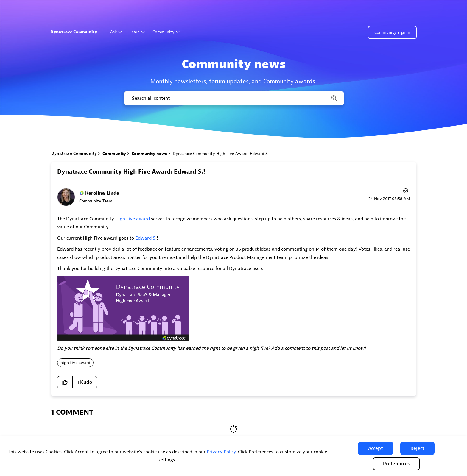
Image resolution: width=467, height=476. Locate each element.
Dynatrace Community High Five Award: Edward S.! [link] (221, 154)
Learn (137, 32)
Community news (149, 154)
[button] (376, 448)
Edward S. (146, 238)
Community (166, 32)
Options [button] (405, 192)
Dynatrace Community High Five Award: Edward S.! (131, 172)
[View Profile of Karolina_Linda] (102, 193)
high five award (75, 363)
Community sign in (392, 32)
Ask (116, 32)
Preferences (396, 464)
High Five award (133, 219)
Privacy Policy (221, 452)
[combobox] (234, 98)
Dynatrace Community (74, 32)
